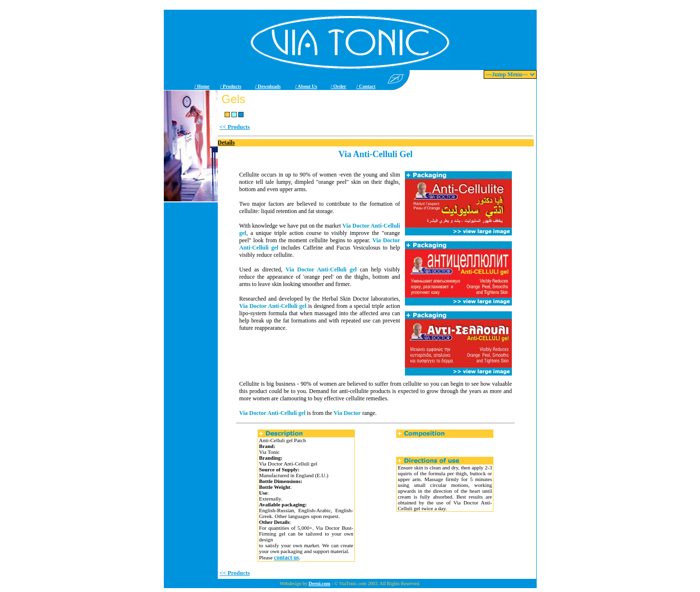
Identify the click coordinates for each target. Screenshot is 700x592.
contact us (287, 557)
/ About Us (306, 86)
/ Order (338, 86)
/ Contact (366, 86)
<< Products (235, 127)
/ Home (202, 86)
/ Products (231, 86)
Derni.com (320, 583)
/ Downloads (268, 86)
